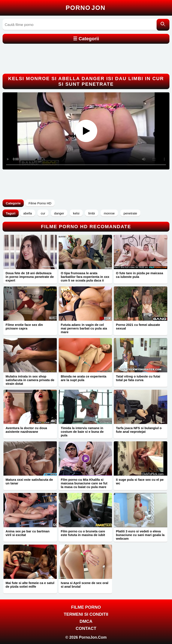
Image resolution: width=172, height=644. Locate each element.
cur (43, 213)
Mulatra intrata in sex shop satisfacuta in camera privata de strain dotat (30, 380)
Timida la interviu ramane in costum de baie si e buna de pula (82, 432)
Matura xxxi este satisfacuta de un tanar (29, 481)
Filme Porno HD (40, 203)
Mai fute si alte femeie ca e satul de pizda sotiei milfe (30, 585)
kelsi (76, 213)
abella (28, 213)
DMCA (86, 621)
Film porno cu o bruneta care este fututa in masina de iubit (83, 533)
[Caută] (163, 25)
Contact (86, 628)
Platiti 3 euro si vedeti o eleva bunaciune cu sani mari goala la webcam (140, 535)
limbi (92, 213)
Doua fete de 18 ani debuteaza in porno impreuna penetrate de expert (30, 277)
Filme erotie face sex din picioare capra (24, 326)
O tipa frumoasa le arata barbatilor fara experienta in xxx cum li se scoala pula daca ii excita (85, 279)
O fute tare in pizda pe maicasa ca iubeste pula (139, 275)
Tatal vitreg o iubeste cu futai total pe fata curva (138, 378)
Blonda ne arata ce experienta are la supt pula (84, 378)
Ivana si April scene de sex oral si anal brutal (85, 585)
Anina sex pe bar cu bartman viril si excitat (28, 533)
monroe (109, 213)
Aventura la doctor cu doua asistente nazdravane (26, 430)
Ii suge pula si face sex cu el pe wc (140, 481)
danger (59, 213)
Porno (86, 8)
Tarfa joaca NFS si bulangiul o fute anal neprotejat (139, 430)
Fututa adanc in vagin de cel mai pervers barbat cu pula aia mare (84, 328)
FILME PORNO (86, 607)
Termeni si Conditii (86, 614)
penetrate (130, 213)
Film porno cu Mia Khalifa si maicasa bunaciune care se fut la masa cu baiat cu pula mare (84, 483)
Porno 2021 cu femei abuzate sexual (138, 326)
